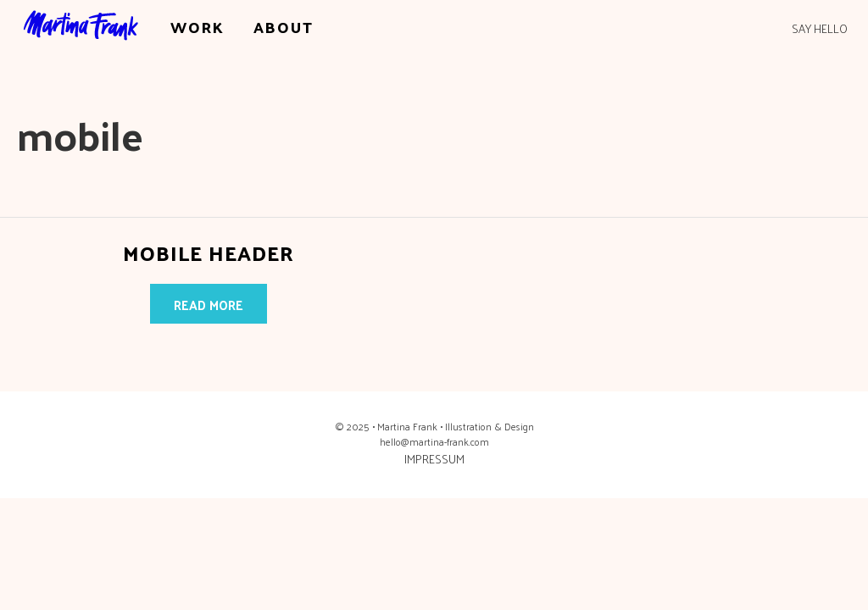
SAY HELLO (820, 29)
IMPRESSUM (434, 459)
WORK (198, 27)
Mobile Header (209, 252)
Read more (209, 305)
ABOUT (284, 27)
